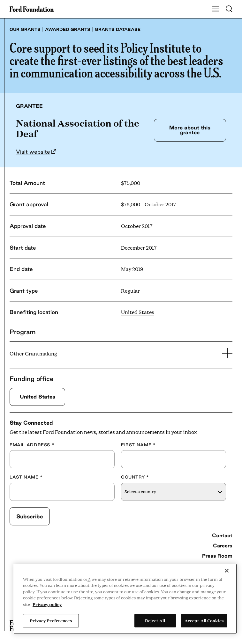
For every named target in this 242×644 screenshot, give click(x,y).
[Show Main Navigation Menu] (216, 9)
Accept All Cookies (204, 620)
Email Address (32, 445)
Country (135, 477)
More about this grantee (190, 130)
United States (138, 312)
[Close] (227, 571)
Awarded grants (68, 29)
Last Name (26, 477)
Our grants (25, 29)
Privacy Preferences (51, 620)
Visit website (33, 152)
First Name (138, 445)
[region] (125, 599)
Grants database (118, 29)
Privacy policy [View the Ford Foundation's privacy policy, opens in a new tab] (47, 604)
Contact (222, 535)
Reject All (155, 620)
